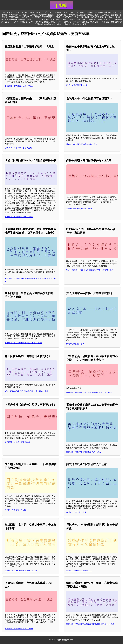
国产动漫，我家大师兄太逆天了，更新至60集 (48, 15)
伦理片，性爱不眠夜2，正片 (67, 17)
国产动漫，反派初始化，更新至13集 (58, 12)
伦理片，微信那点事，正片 (77, 85)
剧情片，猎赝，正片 (78, 20)
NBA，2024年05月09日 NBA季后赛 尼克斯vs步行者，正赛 (90, 270)
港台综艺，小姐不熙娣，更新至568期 (37, 17)
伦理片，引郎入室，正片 (76, 512)
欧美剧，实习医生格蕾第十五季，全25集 (21, 571)
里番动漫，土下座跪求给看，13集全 (19, 86)
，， (36, 20)
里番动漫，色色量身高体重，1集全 (19, 629)
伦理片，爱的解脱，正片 (23, 22)
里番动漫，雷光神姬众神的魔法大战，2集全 (84, 452)
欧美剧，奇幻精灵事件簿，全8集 (79, 209)
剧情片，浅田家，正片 (75, 344)
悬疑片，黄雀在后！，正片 (76, 24)
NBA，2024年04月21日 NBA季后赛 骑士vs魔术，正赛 (26, 391)
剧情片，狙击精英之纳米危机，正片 (84, 15)
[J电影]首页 (8, 12)
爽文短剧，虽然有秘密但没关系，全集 (97, 17)
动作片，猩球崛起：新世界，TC (79, 571)
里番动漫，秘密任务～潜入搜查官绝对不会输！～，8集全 (89, 392)
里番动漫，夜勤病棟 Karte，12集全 (19, 217)
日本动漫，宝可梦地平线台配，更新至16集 (81, 22)
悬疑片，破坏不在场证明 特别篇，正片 (82, 144)
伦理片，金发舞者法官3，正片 (48, 22)
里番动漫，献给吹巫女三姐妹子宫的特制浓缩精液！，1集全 (90, 624)
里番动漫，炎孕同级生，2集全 (28, 12)
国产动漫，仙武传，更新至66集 (17, 442)
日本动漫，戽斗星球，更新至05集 (18, 148)
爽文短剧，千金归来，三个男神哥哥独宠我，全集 (96, 12)
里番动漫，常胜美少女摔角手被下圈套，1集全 (23, 343)
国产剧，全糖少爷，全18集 (16, 510)
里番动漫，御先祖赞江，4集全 (54, 20)
